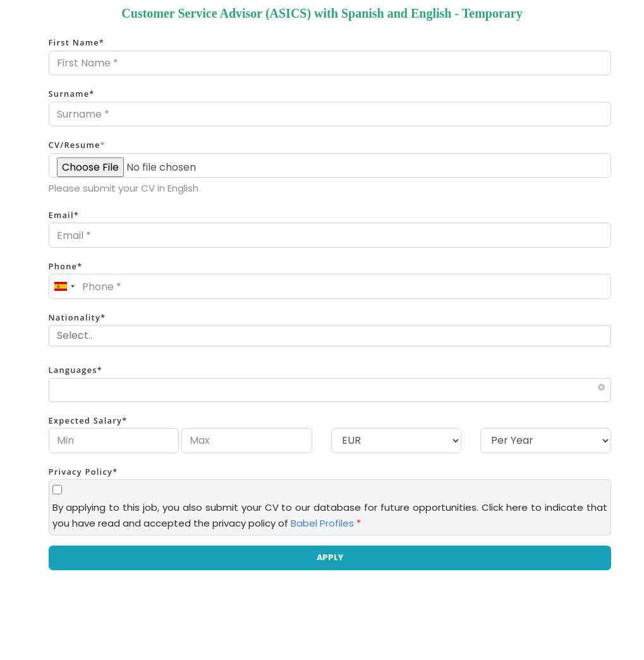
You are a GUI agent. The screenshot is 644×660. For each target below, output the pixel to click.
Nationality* (77, 317)
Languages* (76, 370)
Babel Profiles (322, 523)
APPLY (330, 557)
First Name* (77, 42)
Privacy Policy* (83, 472)
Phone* (66, 266)
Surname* (72, 94)
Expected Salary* (88, 420)
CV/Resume (77, 145)
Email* (64, 215)
